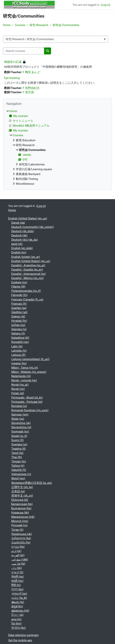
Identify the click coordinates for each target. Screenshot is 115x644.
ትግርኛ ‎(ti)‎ (17, 572)
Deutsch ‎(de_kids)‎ (23, 231)
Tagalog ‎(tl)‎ (19, 449)
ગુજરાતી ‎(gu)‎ (19, 594)
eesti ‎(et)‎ (17, 244)
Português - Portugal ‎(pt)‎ (27, 402)
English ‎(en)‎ (19, 252)
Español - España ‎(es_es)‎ (27, 270)
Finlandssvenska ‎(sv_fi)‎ (26, 291)
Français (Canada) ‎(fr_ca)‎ (27, 300)
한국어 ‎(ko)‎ (19, 628)
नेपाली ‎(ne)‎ (18, 577)
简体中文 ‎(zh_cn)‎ (22, 496)
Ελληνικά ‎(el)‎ (20, 500)
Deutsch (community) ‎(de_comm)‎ (33, 227)
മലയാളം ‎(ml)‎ (20, 611)
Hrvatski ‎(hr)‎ (19, 321)
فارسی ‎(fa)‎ (18, 564)
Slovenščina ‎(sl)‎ (21, 427)
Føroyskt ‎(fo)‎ (20, 295)
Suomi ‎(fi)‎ (18, 440)
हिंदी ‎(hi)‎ (16, 585)
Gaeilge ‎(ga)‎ (19, 308)
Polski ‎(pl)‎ (18, 393)
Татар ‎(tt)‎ (17, 530)
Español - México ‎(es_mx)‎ (28, 278)
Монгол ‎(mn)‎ (20, 521)
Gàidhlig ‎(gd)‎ (20, 312)
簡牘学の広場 (13, 62)
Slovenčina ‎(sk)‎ (21, 423)
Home (7, 25)
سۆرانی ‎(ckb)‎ (20, 559)
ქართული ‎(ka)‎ (21, 538)
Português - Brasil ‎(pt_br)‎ (27, 398)
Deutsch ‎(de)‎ (20, 235)
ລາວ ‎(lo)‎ (17, 619)
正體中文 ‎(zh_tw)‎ (22, 487)
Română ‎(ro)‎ (19, 406)
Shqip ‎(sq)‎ (18, 419)
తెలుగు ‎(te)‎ (18, 602)
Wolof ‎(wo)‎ (18, 478)
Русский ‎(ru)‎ (20, 525)
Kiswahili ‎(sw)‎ (20, 342)
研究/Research (39, 25)
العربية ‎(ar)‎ (18, 555)
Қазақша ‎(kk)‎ (20, 513)
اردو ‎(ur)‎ (16, 551)
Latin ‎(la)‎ (17, 346)
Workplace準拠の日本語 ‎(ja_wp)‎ (32, 483)
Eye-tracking (12, 78)
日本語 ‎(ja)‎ (18, 491)
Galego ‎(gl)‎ (18, 316)
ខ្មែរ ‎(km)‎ (17, 624)
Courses (20, 25)
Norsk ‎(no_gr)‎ (20, 385)
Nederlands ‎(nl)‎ (21, 376)
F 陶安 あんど (32, 72)
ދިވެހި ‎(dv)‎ (17, 568)
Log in (106, 5)
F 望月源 (28, 92)
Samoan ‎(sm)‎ (20, 415)
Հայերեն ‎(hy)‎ (21, 542)
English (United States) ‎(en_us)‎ (28, 218)
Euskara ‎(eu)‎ (19, 282)
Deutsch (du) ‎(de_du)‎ (25, 240)
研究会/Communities (66, 25)
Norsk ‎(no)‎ (18, 389)
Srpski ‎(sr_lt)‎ (19, 436)
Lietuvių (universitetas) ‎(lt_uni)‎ (30, 359)
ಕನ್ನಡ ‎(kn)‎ (17, 606)
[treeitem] (57, 148)
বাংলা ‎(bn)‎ (17, 589)
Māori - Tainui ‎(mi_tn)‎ (25, 368)
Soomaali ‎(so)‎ (20, 432)
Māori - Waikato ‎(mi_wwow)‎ (29, 372)
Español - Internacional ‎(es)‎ (29, 274)
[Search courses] (24, 51)
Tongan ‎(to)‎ (19, 461)
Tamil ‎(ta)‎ (17, 453)
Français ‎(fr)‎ (19, 304)
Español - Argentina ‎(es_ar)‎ (28, 265)
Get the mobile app (20, 640)
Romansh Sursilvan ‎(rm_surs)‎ (30, 410)
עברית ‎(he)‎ (18, 547)
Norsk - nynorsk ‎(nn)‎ (24, 380)
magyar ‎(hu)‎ (19, 363)
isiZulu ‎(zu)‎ (18, 325)
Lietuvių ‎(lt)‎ (18, 355)
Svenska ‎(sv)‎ (19, 444)
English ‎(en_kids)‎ (22, 248)
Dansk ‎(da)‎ (18, 223)
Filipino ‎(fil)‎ (18, 287)
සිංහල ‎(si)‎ (17, 615)
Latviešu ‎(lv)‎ (19, 351)
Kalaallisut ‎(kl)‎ (20, 338)
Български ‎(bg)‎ (21, 508)
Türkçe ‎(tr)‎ (18, 466)
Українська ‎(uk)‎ (22, 534)
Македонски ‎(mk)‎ (23, 517)
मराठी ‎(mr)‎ (17, 581)
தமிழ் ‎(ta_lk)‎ (19, 598)
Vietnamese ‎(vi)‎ (21, 474)
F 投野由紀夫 (31, 88)
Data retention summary (24, 635)
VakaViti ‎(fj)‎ (19, 470)
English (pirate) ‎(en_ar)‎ (26, 257)
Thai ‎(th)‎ (17, 457)
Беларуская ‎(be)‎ (22, 504)
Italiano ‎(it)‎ (18, 333)
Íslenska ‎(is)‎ (19, 329)
